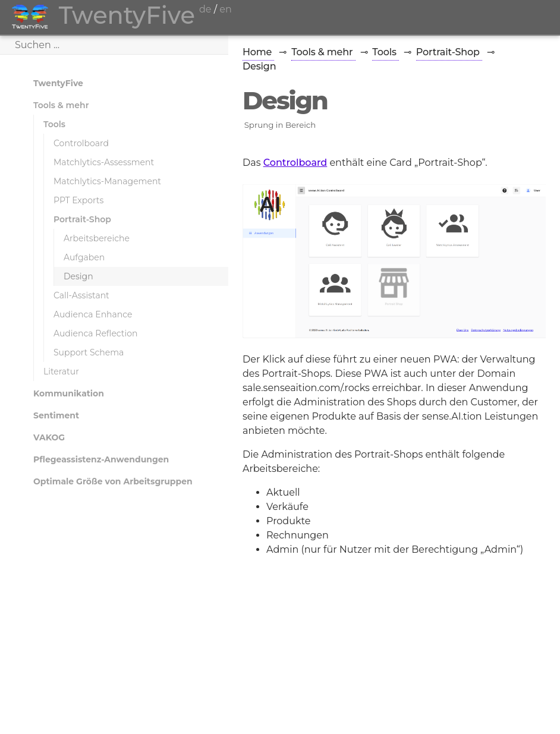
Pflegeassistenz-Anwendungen (101, 459)
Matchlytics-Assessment (104, 162)
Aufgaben (84, 257)
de (205, 9)
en (225, 9)
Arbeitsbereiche (97, 238)
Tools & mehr (61, 105)
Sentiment (56, 415)
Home (258, 52)
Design (78, 276)
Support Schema (89, 352)
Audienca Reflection (96, 333)
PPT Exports (78, 200)
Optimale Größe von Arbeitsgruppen (113, 481)
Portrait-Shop (82, 219)
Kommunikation (69, 393)
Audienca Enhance (93, 314)
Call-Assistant (81, 295)
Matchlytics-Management (107, 181)
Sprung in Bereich (280, 125)
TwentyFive (58, 83)
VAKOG (49, 437)
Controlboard (81, 143)
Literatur (61, 371)
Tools (54, 124)
